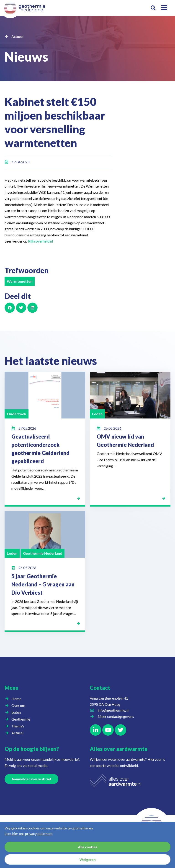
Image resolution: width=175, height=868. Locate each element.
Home (16, 699)
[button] (153, 8)
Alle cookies (88, 847)
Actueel (17, 36)
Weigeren (88, 860)
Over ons (20, 706)
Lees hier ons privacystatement (29, 833)
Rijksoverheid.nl (40, 241)
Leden (17, 712)
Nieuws (33, 55)
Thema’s (19, 726)
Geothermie (22, 719)
